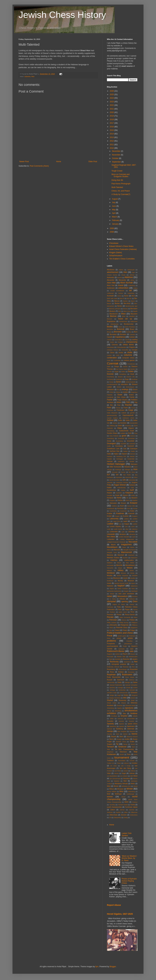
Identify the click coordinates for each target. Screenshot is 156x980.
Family (132, 397)
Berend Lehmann (115, 309)
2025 (112, 95)
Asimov (121, 293)
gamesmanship (112, 415)
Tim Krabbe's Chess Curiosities (122, 259)
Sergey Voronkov (115, 698)
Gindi (120, 425)
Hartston (110, 456)
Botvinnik (121, 329)
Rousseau (131, 672)
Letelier (135, 524)
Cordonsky (117, 360)
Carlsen (132, 337)
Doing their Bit (117, 180)
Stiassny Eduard (132, 737)
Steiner (125, 734)
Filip (136, 402)
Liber (127, 529)
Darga (116, 366)
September (117, 162)
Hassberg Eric (121, 456)
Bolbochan (134, 321)
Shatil (133, 700)
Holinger (127, 470)
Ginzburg (128, 426)
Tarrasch (110, 747)
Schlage (112, 690)
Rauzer (133, 654)
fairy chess (121, 397)
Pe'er (132, 612)
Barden (125, 301)
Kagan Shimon (120, 485)
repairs (135, 659)
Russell (110, 680)
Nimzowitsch (122, 596)
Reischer (126, 659)
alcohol (119, 277)
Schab (128, 688)
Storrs (111, 739)
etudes (125, 392)
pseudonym (128, 644)
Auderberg (131, 293)
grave (124, 436)
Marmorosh (127, 552)
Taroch (133, 744)
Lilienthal (131, 532)
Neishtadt (134, 591)
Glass (120, 428)
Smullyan (114, 716)
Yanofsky (112, 805)
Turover (132, 761)
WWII (126, 802)
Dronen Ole (131, 377)
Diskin (123, 372)
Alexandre (122, 280)
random (118, 654)
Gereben (123, 423)
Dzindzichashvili (112, 384)
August (115, 199)
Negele (126, 591)
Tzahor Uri (110, 763)
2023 (112, 102)
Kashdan (119, 493)
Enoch (135, 389)
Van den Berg (125, 768)
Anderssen (111, 288)
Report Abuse (114, 905)
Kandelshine (111, 490)
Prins (109, 638)
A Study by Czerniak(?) (121, 194)
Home (59, 162)
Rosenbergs (123, 669)
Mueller (133, 578)
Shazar (124, 703)
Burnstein (113, 334)
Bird (120, 311)
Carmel (109, 340)
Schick (135, 688)
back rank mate (112, 298)
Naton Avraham (123, 588)
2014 (112, 134)
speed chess (133, 724)
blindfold (132, 316)
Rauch (125, 654)
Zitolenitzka (134, 815)
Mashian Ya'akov (113, 558)
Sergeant (134, 695)
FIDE (128, 402)
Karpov (110, 493)
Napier (112, 588)
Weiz (109, 786)
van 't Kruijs (126, 766)
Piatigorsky (125, 625)
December (116, 151)
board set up (125, 319)
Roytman (111, 675)
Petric (136, 617)
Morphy (110, 575)
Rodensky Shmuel (113, 667)
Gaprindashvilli (128, 415)
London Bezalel (124, 537)
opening (125, 602)
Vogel (124, 773)
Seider (126, 695)
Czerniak (113, 363)
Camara (132, 334)
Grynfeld (123, 444)
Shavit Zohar (112, 703)
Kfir (127, 498)
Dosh (132, 374)
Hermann (134, 464)
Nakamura (134, 586)
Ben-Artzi (127, 303)
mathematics (129, 560)
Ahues (123, 275)
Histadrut (128, 467)
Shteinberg (110, 708)
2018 (112, 120)
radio (132, 651)
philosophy (113, 625)
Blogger (113, 967)
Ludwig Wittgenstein (127, 539)
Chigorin (132, 347)
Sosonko (110, 721)
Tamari (125, 744)
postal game (122, 636)
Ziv (110, 817)
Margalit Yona (112, 552)
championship (132, 342)
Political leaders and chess (120, 633)
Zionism (124, 815)
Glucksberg (111, 431)
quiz (132, 649)
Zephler (118, 812)
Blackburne (114, 314)
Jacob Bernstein (114, 480)
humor (123, 472)
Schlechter (122, 690)
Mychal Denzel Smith (121, 583)
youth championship (114, 807)
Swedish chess (121, 742)
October (115, 158)
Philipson (134, 623)
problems (111, 641)
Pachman (110, 607)
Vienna (116, 773)
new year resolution (126, 594)
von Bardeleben (112, 776)
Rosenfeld (134, 669)
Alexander (111, 280)
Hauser (132, 456)
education (124, 384)
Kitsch (128, 500)
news (110, 596)
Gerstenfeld (134, 423)
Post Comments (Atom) (39, 166)
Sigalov (120, 708)
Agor (133, 272)
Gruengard (111, 444)
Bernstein (134, 309)
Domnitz (110, 374)
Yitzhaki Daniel (123, 805)
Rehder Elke (121, 657)
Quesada (121, 649)
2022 (112, 105)
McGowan (110, 565)
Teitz (108, 749)
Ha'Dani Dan (115, 451)
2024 (112, 98)
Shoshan (120, 705)
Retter (133, 664)
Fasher (110, 400)
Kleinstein (113, 503)
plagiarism (134, 628)
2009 (112, 228)
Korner (135, 508)
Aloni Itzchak (127, 283)
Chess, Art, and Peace (121, 191)
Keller (133, 495)
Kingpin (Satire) (116, 253)
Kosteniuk (123, 511)
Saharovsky (111, 682)
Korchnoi (120, 508)
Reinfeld (118, 659)
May (114, 210)
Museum (131, 581)
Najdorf (121, 586)
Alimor (132, 280)
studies (127, 739)
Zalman (122, 810)
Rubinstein (127, 675)
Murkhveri (110, 581)
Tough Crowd (117, 171)
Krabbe (110, 513)
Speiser (122, 726)
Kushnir (126, 516)
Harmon (133, 454)
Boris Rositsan (130, 327)
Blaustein (134, 314)
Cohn (118, 355)
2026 (112, 91)
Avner (126, 296)
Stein (118, 734)
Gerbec (115, 423)
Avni (133, 296)
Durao (111, 382)
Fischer (129, 405)
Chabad (120, 342)
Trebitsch (110, 760)
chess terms (128, 345)
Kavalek (110, 495)
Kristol (109, 516)
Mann (124, 547)
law (120, 524)
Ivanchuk (128, 477)
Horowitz (115, 472)
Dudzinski (119, 379)
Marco (109, 550)
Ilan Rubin (127, 475)
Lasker (110, 524)
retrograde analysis (119, 664)
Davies (125, 366)
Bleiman (113, 316)
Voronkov (126, 778)
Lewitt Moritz (118, 529)
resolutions (127, 662)
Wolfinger (118, 794)
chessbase (110, 347)
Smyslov (124, 716)
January (115, 224)
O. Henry (113, 599)
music (109, 583)
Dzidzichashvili (130, 382)
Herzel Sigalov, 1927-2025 (120, 914)
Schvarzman (124, 693)
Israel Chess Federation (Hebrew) (123, 249)
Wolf (109, 794)
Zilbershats (113, 815)
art (130, 290)
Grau (136, 433)
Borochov (110, 329)
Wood (123, 797)
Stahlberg (119, 729)
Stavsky (110, 734)
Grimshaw (131, 438)
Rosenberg (111, 669)
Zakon (113, 810)
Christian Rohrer (113, 350)
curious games (129, 360)
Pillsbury (135, 625)
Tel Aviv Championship (124, 749)
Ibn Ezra (132, 472)
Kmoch (123, 503)
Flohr (109, 408)
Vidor (109, 773)
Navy (133, 588)
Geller (128, 420)
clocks (121, 353)
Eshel (111, 392)
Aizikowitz (111, 277)
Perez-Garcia (130, 615)
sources (121, 721)
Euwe (120, 395)
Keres (119, 498)
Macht (113, 545)
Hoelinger (118, 470)
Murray (120, 581)
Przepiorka (111, 644)
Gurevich (131, 446)
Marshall (121, 555)
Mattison (110, 563)
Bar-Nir (129, 298)
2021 (112, 109)
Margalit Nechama (129, 550)
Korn (129, 508)
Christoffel (125, 350)
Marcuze (117, 550)
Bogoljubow (111, 321)
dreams (120, 377)
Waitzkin (117, 781)
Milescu (109, 570)
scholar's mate (112, 693)
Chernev (115, 345)
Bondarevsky (129, 324)
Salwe (135, 682)
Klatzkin (135, 500)
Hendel (132, 461)
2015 (112, 130)
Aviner (119, 296)
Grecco (133, 436)
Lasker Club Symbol (127, 834)
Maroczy (110, 555)
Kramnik (131, 513)
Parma (135, 610)
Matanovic (134, 558)
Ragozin (110, 654)
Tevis (129, 754)
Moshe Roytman (123, 575)
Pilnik (111, 628)
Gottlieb (123, 433)
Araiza (135, 288)
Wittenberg (131, 792)
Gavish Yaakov (112, 418)
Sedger (112, 695)
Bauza (109, 303)
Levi (126, 526)
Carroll (127, 340)
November (116, 155)
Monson (123, 573)
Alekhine (129, 277)
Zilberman (134, 812)
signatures (129, 708)
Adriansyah (131, 270)
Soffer (112, 719)
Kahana (132, 485)
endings (125, 389)
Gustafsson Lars (113, 449)
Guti (125, 449)
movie (125, 578)
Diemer (109, 372)
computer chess (128, 358)
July (114, 202)
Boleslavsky (114, 324)
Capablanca (120, 337)
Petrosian (113, 620)
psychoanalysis (113, 646)
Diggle (116, 372)
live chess (111, 537)
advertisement (113, 272)
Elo (118, 390)
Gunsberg (119, 446)
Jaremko (110, 483)
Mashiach (131, 555)
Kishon (120, 500)
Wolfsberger (130, 794)
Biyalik (135, 311)
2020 (112, 112)
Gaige (131, 410)
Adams (121, 270)
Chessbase (114, 243)
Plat (111, 630)
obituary (122, 599)
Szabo (132, 742)
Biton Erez (127, 311)
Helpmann (121, 461)
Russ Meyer (130, 677)
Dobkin (131, 371)
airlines (132, 275)
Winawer (120, 789)
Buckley (129, 332)
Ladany (126, 519)
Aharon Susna (112, 275)
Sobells (135, 716)
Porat (110, 636)
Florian (118, 408)
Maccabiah (133, 542)
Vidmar (133, 771)
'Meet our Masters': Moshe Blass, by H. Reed (129, 858)
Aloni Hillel (111, 283)
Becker (117, 303)
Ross (112, 672)
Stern (121, 736)
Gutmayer (134, 449)
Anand (121, 285)
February (116, 220)
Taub (133, 747)
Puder (125, 646)
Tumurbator (122, 761)
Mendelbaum (130, 565)
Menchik (119, 565)
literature (123, 534)
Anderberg (132, 285)
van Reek (118, 771)
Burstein (123, 334)
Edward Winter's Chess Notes (121, 246)
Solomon (121, 719)
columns (27, 76)
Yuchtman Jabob (131, 807)
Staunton (132, 731)
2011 (112, 145)
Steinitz (134, 734)
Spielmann (131, 726)
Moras (132, 573)
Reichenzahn (133, 657)
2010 (112, 148)
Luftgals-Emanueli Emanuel (116, 542)
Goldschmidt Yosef (127, 431)
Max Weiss (130, 563)
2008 (112, 232)
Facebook (110, 397)
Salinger (127, 682)
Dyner (119, 382)
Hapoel (124, 454)
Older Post (93, 162)
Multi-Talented (117, 187)
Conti (109, 360)
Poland (117, 630)
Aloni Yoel (111, 285)
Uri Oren (113, 766)
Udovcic (126, 763)
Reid (111, 659)
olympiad (111, 601)
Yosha (133, 805)
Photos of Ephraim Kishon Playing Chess (129, 881)
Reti (136, 662)
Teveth (122, 754)
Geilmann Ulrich (128, 418)
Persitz (110, 617)
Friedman (110, 410)
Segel (119, 695)
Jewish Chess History (62, 15)
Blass (123, 314)
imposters (119, 477)
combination (112, 358)
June (114, 206)
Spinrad (109, 729)
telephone (110, 752)
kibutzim (134, 498)
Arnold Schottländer (117, 291)
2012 (112, 141)
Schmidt (132, 690)
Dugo (127, 379)
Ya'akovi (135, 802)
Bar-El (122, 298)
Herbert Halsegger (116, 464)
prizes (130, 638)
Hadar (133, 451)
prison (119, 638)
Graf (130, 433)
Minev (132, 570)
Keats (117, 495)
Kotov (132, 511)
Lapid (125, 521)
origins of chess (119, 604)
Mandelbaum (112, 547)
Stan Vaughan (122, 731)
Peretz (119, 615)
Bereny (125, 309)
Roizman (126, 667)
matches (114, 560)
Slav (124, 713)
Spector (122, 724)
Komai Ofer (131, 506)
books (110, 327)
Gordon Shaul (112, 433)
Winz (121, 791)
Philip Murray (124, 623)
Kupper (117, 516)
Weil (125, 781)
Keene (125, 495)
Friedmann (121, 410)
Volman (132, 773)
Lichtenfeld (113, 532)
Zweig (126, 817)
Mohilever (111, 573)
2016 (112, 127)
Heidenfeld (131, 459)
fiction (119, 402)
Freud (133, 408)
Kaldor (109, 487)
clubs (130, 352)
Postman (132, 636)
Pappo (127, 609)
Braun (132, 329)
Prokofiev (129, 641)
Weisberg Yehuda (121, 784)
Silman (109, 711)
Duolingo (135, 379)
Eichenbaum (130, 387)
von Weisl (134, 776)
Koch (122, 506)
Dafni (109, 366)
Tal (117, 744)
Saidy (120, 682)
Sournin (131, 721)
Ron (133, 667)
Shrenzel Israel (130, 705)
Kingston (112, 500)
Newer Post (24, 162)
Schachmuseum (116, 256)
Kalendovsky (121, 488)
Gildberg (112, 426)
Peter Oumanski (125, 617)
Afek (125, 272)
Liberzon (135, 529)
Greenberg (110, 438)
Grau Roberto (114, 436)
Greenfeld (121, 438)
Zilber (126, 812)
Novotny (135, 596)
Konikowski (111, 508)
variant (126, 771)
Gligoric (131, 428)
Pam (120, 609)
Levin (133, 526)
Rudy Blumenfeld (114, 677)
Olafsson (132, 599)
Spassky (110, 724)
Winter (130, 789)
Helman (110, 461)
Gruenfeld (130, 441)
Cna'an (109, 355)
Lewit (109, 529)
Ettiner (118, 392)
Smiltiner (134, 713)
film (111, 405)
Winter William (112, 792)
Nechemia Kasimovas (114, 591)
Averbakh (110, 296)
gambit (132, 413)
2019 (112, 116)
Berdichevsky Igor (131, 306)
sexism (133, 698)
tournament (122, 757)
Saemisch (121, 680)
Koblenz (114, 506)
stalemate (131, 729)
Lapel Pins (116, 521)
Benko (120, 306)
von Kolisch (124, 776)
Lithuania (132, 534)
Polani (125, 630)
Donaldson (123, 374)
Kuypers (135, 516)
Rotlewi (121, 672)
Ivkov (136, 477)
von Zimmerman (115, 779)
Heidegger (120, 459)
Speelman (113, 726)
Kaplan (123, 490)
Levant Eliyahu (115, 526)
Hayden (109, 459)
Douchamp (110, 377)
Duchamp (110, 379)
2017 (112, 123)
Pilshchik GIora (122, 627)
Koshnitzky (113, 511)
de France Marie (122, 369)
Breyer (109, 332)
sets (125, 698)
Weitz (133, 784)
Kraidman (120, 513)
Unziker (135, 763)
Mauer (119, 563)
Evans (131, 395)
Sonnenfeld (131, 719)
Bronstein (118, 332)
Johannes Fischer (122, 483)
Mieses (130, 568)
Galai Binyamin (112, 413)
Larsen (133, 521)
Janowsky (132, 480)
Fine (119, 405)
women (110, 797)
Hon (33, 76)
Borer (120, 327)
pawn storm (123, 612)
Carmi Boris (118, 340)
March (115, 217)
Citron (112, 353)
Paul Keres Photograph (121, 184)
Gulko (109, 446)
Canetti (110, 337)
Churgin (135, 350)
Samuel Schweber (131, 685)
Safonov (132, 680)
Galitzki (124, 413)
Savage (121, 688)
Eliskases (110, 389)
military (121, 570)
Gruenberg (119, 441)
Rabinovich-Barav (116, 651)
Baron (133, 301)
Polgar (132, 630)
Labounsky (114, 519)
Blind (124, 316)
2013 (112, 137)
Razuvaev (110, 657)
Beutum (112, 311)
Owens (132, 604)
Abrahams (111, 270)
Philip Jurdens (112, 623)
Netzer (112, 594)
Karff (132, 490)
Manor (132, 547)
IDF (117, 475)
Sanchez (112, 688)
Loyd (134, 537)
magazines (126, 544)
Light (123, 532)
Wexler (116, 786)
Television (123, 752)
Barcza (117, 301)
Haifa (109, 454)
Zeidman (110, 812)
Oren (135, 601)
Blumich (110, 319)
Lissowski (111, 534)
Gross (109, 441)
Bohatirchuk (123, 321)
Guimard (132, 444)
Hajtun (116, 454)
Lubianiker (111, 539)
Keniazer (110, 498)
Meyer (120, 568)
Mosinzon (117, 578)
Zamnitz (132, 810)
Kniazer (134, 503)
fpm (97, 967)
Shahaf (110, 700)
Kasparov (129, 493)
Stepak (113, 736)
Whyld (135, 786)
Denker (133, 369)
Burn (136, 332)
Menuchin (110, 568)
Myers (133, 583)
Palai (119, 607)
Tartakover (122, 747)
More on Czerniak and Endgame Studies (121, 175)
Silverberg (118, 711)
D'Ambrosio (131, 364)
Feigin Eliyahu (122, 400)
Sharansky (122, 700)
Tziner (119, 763)
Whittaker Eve (126, 786)
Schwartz (134, 693)
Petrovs (124, 620)
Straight (119, 739)
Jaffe (124, 480)
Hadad (125, 451)
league (127, 524)
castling (135, 340)
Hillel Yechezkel (115, 467)
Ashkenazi (110, 293)
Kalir (132, 488)
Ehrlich (119, 387)
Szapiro (110, 744)
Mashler (125, 558)
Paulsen (112, 612)
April (114, 213)
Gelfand (110, 420)
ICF (108, 475)
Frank (126, 408)
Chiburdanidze (121, 347)
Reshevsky (114, 662)
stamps (110, 731)
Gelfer (120, 420)
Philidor (132, 620)
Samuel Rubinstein (116, 685)
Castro (112, 342)
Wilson (112, 789)
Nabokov (110, 586)
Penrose (110, 615)
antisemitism (123, 288)
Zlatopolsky (117, 817)
